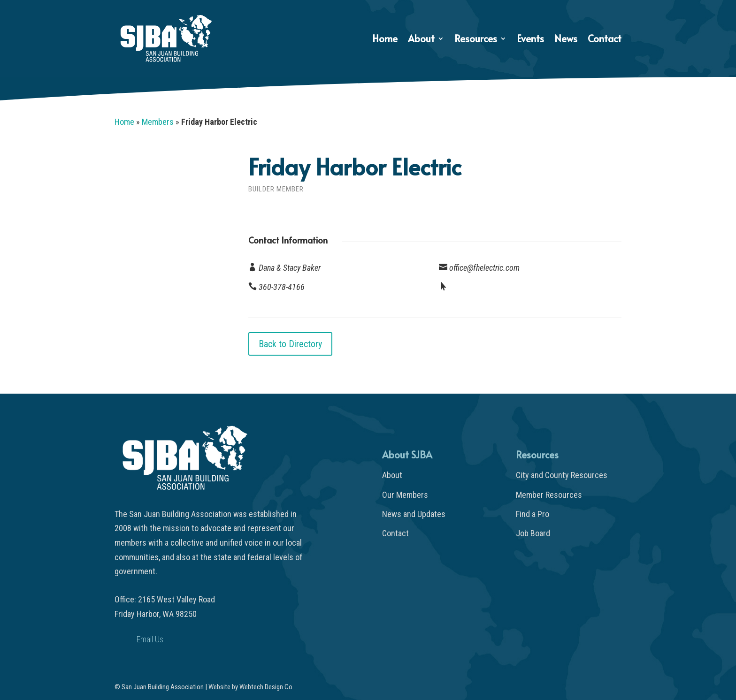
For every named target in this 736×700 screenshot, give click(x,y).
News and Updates (414, 514)
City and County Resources (562, 475)
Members (158, 122)
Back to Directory (290, 344)
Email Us (150, 639)
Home (385, 40)
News (566, 40)
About (421, 40)
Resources (476, 40)
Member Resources (549, 495)
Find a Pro (533, 514)
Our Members (405, 495)
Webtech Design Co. (267, 687)
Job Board (533, 533)
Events (530, 40)
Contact (605, 40)
